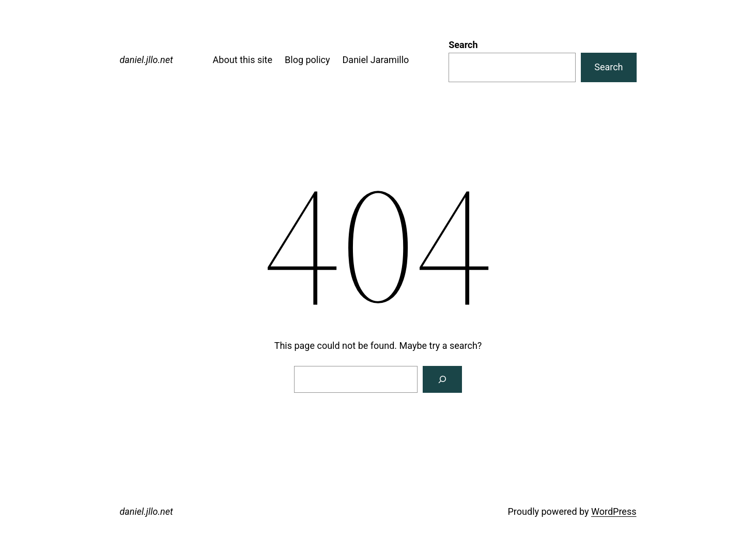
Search (463, 45)
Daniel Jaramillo (376, 60)
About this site (243, 60)
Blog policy (307, 60)
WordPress (614, 511)
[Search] (442, 379)
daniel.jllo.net (146, 60)
